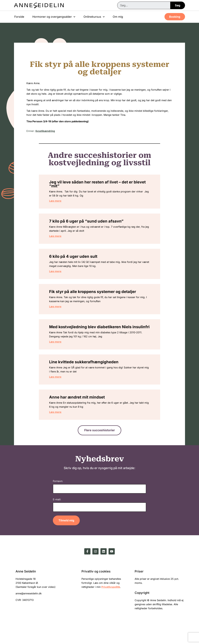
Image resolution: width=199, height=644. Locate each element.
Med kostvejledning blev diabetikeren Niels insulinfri (94, 339)
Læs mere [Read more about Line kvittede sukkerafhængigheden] (59, 393)
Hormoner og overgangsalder (54, 17)
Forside (19, 17)
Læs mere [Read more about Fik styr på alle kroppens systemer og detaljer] (59, 314)
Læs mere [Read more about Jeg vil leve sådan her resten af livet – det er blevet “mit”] (59, 202)
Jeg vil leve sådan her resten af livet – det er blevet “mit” (95, 185)
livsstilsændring (45, 131)
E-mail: (57, 519)
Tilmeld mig (66, 540)
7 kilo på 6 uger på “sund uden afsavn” (90, 225)
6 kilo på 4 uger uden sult (77, 262)
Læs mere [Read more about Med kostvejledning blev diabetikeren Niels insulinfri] (59, 356)
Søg (178, 5)
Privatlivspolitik (111, 607)
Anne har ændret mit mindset (81, 415)
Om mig (118, 17)
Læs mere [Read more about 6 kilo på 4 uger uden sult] (59, 277)
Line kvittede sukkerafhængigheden (88, 378)
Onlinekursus (94, 17)
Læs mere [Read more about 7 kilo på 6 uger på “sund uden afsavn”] (59, 239)
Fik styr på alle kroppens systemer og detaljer (96, 299)
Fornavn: (58, 501)
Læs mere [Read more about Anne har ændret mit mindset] (59, 430)
